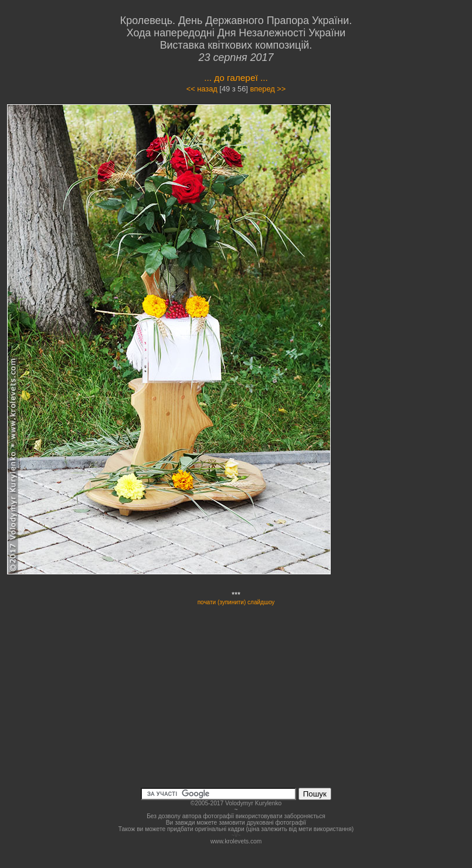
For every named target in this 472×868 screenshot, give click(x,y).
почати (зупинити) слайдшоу (236, 602)
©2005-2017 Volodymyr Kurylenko (236, 803)
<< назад (202, 89)
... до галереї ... (236, 78)
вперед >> (268, 89)
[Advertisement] (413, 279)
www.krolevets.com (236, 841)
